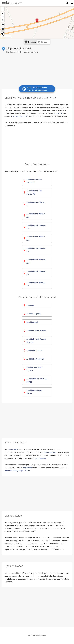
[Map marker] (37, 21)
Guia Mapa (14, 450)
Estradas (32, 42)
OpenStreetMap (50, 452)
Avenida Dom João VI (35, 359)
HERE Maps (9, 471)
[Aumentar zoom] (3, 13)
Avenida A (30, 305)
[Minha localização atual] (3, 24)
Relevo (44, 42)
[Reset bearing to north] (3, 20)
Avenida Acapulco (34, 314)
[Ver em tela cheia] (3, 9)
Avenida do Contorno (35, 350)
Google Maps (27, 468)
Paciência (58, 113)
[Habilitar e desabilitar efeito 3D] (3, 29)
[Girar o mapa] (3, 33)
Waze (28, 471)
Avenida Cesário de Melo (36, 331)
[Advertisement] (37, 69)
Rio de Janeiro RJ (20, 116)
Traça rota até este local (37, 89)
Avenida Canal (32, 322)
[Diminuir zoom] (3, 17)
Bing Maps (19, 471)
